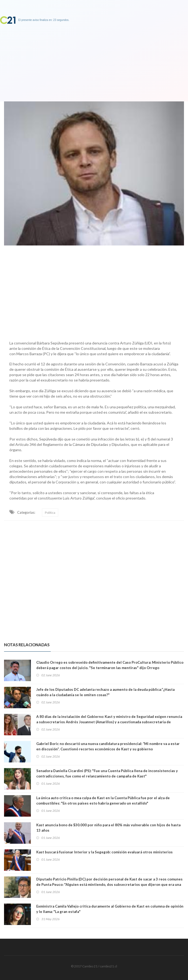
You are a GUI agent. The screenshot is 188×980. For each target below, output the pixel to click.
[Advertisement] (94, 292)
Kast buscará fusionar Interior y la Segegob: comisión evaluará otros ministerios (104, 852)
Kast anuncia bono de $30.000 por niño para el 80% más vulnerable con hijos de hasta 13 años (108, 828)
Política (50, 513)
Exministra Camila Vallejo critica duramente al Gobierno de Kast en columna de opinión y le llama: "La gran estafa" (110, 909)
